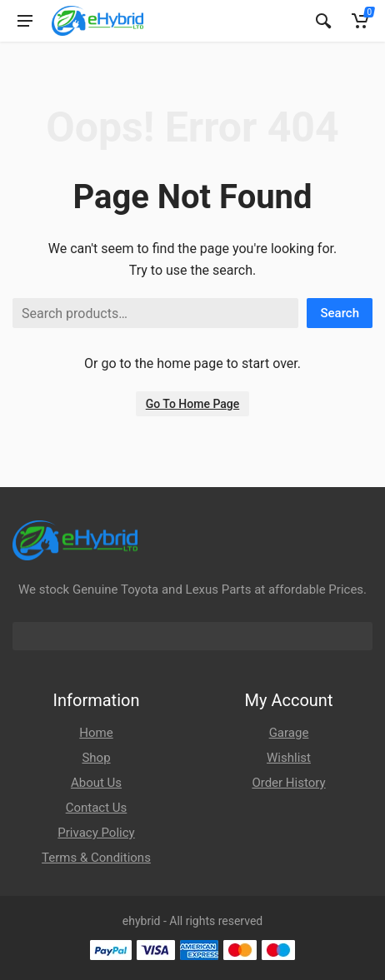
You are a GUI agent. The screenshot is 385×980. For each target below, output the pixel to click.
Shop (96, 758)
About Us (96, 783)
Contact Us (97, 808)
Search (340, 313)
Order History (288, 783)
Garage (289, 733)
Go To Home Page (193, 404)
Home (96, 733)
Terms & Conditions (96, 858)
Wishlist (289, 758)
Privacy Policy (96, 833)
